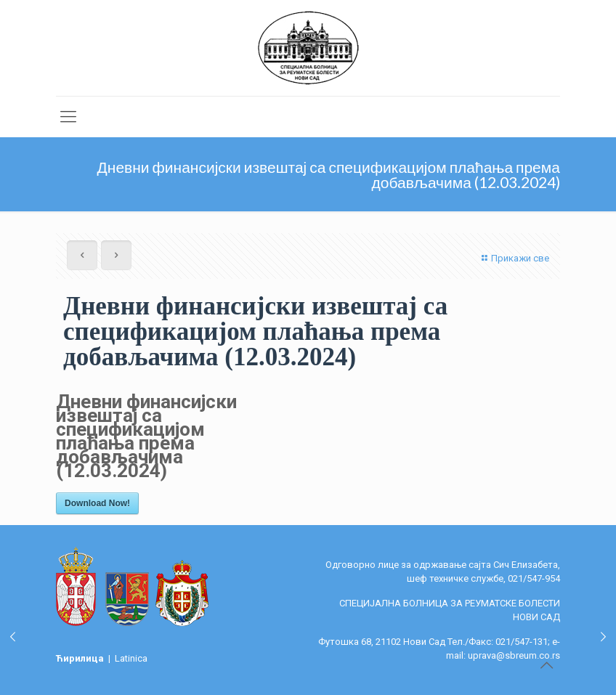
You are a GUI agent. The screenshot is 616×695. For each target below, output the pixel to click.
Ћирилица (81, 658)
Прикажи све (514, 258)
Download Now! (97, 503)
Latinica (131, 658)
